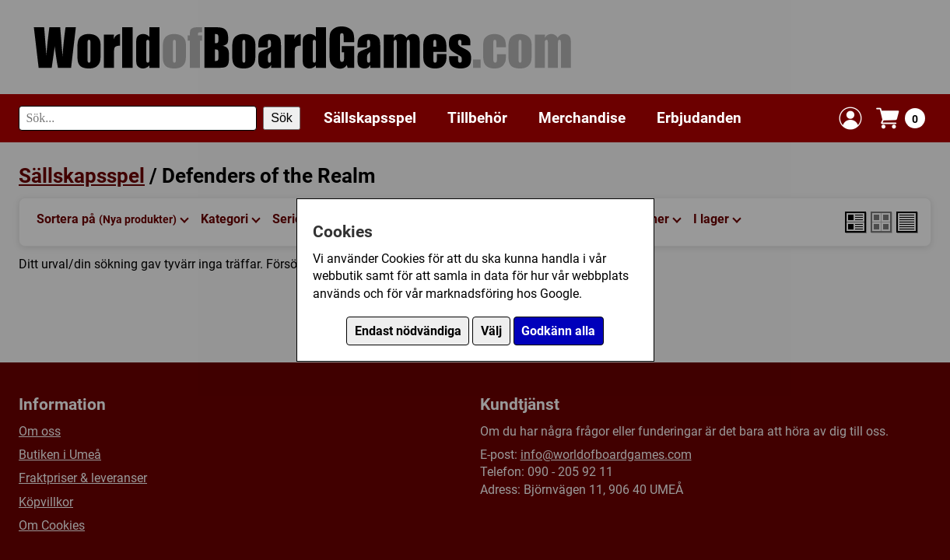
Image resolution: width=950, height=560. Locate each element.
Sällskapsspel (370, 118)
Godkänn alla (558, 331)
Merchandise (582, 118)
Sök (282, 118)
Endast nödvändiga (408, 331)
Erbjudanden (699, 118)
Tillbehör (477, 118)
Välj (491, 331)
